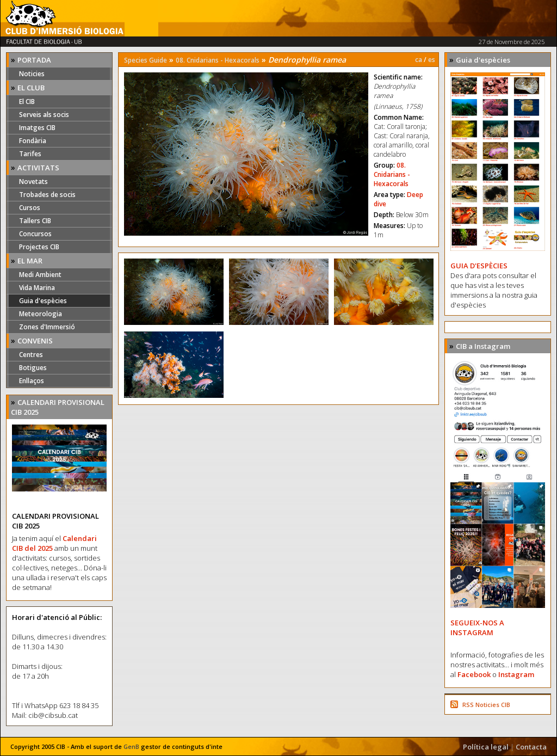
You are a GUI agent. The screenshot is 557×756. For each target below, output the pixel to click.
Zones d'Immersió (47, 327)
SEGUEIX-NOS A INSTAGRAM (477, 628)
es (432, 60)
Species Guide (146, 60)
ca (419, 60)
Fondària (33, 141)
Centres (31, 355)
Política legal (486, 747)
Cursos (30, 208)
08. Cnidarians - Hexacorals (218, 60)
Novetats (33, 182)
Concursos (35, 234)
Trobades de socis (47, 195)
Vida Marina (37, 288)
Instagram (516, 674)
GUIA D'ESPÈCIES (479, 266)
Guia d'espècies (43, 301)
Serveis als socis (44, 115)
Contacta (531, 747)
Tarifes (30, 154)
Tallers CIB (35, 221)
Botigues (33, 368)
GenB (131, 746)
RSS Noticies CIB (486, 705)
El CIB (27, 102)
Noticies (32, 74)
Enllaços (32, 381)
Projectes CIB (39, 247)
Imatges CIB (37, 128)
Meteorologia (41, 314)
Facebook (474, 674)
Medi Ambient (40, 275)
